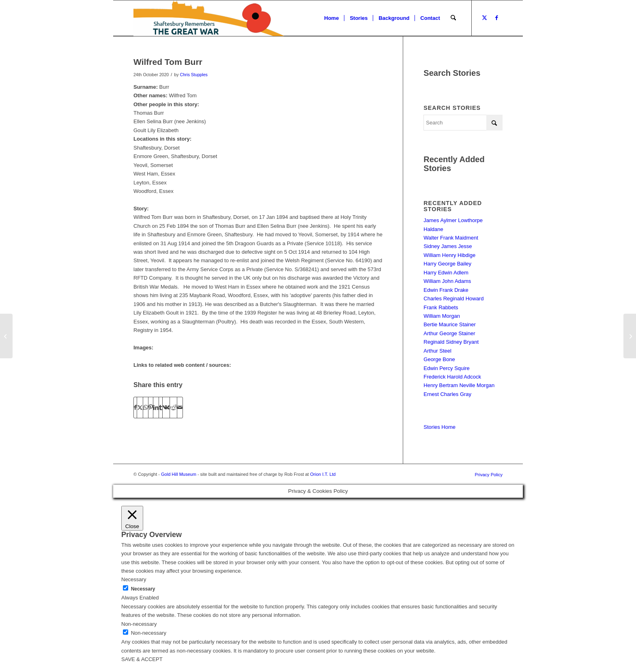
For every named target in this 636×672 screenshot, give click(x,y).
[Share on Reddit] (173, 408)
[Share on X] (140, 408)
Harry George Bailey (447, 264)
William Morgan (442, 316)
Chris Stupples (193, 75)
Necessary (143, 589)
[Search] (453, 18)
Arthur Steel (437, 351)
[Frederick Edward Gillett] (6, 336)
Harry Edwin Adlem (446, 273)
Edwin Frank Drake (446, 290)
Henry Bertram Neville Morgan (459, 385)
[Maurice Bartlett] (630, 336)
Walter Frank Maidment (451, 238)
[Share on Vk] (166, 408)
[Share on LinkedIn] (156, 408)
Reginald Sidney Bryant (451, 342)
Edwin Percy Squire (446, 368)
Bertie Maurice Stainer (450, 324)
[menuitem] (331, 18)
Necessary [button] (134, 579)
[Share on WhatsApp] (146, 408)
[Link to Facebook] (496, 18)
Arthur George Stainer (449, 333)
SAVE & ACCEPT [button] (142, 659)
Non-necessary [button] (139, 624)
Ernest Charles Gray (447, 394)
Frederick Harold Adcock (452, 377)
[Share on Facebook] (135, 408)
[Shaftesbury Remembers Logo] (209, 18)
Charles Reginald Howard (453, 299)
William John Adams (447, 281)
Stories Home (439, 427)
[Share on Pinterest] (151, 408)
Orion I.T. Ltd (323, 474)
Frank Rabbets (441, 307)
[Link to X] (484, 18)
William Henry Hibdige (449, 255)
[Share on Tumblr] (161, 408)
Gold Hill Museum (179, 474)
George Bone (439, 359)
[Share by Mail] (180, 408)
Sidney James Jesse (448, 246)
